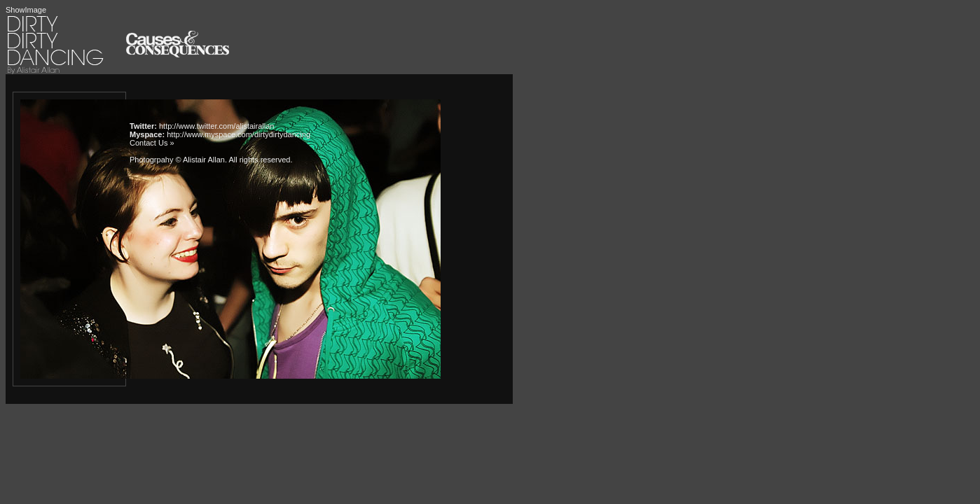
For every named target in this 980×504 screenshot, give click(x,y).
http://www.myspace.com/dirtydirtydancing (239, 134)
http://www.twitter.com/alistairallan (216, 126)
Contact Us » (152, 143)
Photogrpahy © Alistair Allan (177, 160)
